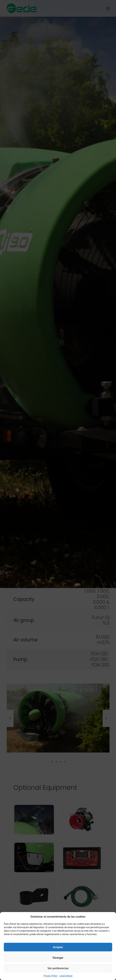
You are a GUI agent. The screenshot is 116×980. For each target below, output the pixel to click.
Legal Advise (66, 976)
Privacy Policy (51, 976)
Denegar (58, 958)
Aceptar (58, 947)
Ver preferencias (58, 968)
